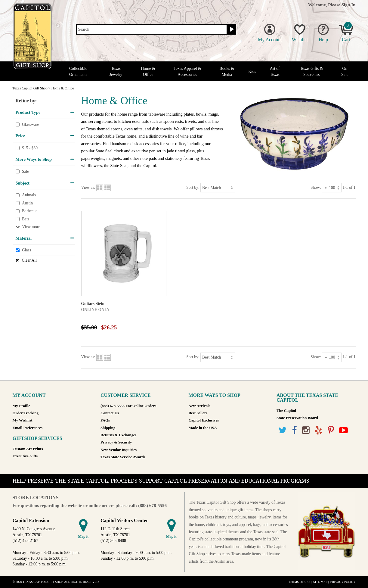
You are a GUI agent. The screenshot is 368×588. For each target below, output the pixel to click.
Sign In (349, 5)
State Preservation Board (297, 418)
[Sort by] (218, 188)
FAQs (105, 420)
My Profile (21, 406)
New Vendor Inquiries (119, 450)
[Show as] (332, 188)
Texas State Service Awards (123, 457)
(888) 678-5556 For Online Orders (128, 406)
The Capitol (286, 411)
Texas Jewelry (116, 71)
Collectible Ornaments (78, 71)
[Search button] (231, 30)
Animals (29, 195)
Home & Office (148, 71)
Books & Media (227, 71)
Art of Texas (275, 71)
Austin (27, 203)
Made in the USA (203, 428)
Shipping (108, 428)
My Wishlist (23, 420)
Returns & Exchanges (118, 435)
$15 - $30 (30, 148)
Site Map (320, 582)
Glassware (31, 124)
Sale (25, 171)
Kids (252, 72)
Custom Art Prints (28, 449)
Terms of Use (299, 582)
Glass (26, 250)
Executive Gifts (25, 456)
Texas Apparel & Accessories (187, 71)
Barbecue (30, 211)
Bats (26, 219)
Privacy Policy (343, 582)
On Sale (345, 71)
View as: (88, 187)
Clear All (29, 260)
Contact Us (110, 413)
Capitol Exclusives (204, 420)
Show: (316, 187)
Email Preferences (28, 428)
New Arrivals (199, 406)
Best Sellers (198, 413)
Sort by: (193, 187)
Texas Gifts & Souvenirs (311, 71)
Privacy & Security (116, 442)
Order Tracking (26, 413)
